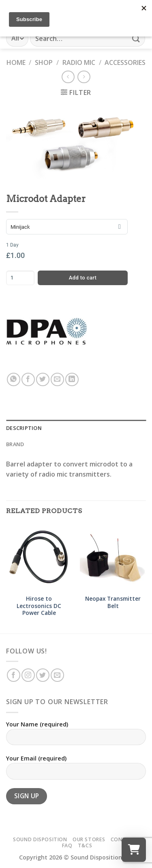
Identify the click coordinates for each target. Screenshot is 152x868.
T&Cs (85, 845)
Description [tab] (24, 428)
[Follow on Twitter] (43, 675)
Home (16, 62)
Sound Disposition (40, 839)
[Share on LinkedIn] (72, 379)
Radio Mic (79, 62)
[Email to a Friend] (57, 379)
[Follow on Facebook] (14, 675)
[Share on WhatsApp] (14, 379)
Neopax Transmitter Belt (113, 602)
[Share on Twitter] (43, 379)
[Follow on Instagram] (28, 675)
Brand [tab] (15, 444)
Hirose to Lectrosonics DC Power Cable (39, 606)
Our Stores (89, 839)
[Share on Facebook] (28, 379)
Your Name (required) (76, 736)
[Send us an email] (57, 675)
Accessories (125, 62)
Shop (44, 62)
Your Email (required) (76, 770)
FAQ (67, 845)
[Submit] (136, 38)
